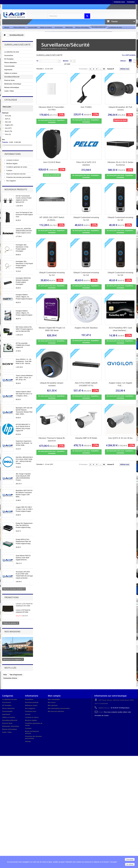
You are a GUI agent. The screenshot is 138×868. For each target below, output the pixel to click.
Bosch (9, 131)
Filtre (5, 675)
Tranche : (5, 142)
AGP (8, 119)
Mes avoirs (52, 702)
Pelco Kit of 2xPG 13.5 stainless (86, 164)
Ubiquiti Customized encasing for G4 (86, 219)
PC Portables (9, 59)
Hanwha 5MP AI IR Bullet (86, 438)
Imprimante (8, 70)
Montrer (66, 61)
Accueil (28, 714)
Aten (8, 122)
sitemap (28, 741)
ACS (8, 116)
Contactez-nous (119, 2)
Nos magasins (11, 181)
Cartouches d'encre (10, 678)
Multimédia (69, 27)
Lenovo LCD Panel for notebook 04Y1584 (24, 605)
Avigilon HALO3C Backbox (86, 328)
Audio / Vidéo (9, 91)
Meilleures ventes (31, 705)
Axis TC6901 (86, 107)
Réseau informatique (82, 27)
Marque (7, 27)
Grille (130, 61)
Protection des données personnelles (18, 177)
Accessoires (59, 27)
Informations (13, 154)
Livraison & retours (12, 160)
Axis (8, 128)
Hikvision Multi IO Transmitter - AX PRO (52, 108)
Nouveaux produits (16, 189)
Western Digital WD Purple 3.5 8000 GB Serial (52, 329)
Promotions (12, 597)
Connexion (131, 2)
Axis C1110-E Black (52, 162)
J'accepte (130, 860)
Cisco (8, 134)
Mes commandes (54, 699)
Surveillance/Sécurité (99, 27)
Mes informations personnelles (59, 708)
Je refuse (130, 864)
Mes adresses (53, 705)
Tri (37, 61)
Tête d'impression (16, 675)
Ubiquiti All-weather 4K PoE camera (120, 108)
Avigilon (9, 125)
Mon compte (54, 696)
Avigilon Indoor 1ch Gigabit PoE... (120, 384)
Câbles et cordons (46, 27)
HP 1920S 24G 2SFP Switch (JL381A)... (52, 219)
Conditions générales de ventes (17, 167)
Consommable (33, 27)
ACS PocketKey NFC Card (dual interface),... (120, 329)
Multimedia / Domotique (13, 84)
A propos (9, 170)
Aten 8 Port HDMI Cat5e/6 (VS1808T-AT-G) (86, 384)
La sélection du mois (115, 27)
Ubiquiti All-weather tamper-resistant (52, 384)
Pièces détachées (19, 27)
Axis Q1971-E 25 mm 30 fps (120, 438)
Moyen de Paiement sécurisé (16, 174)
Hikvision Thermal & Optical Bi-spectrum (52, 439)
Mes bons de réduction (56, 711)
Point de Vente (9, 80)
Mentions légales (12, 164)
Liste (134, 61)
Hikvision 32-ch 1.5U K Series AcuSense (120, 164)
